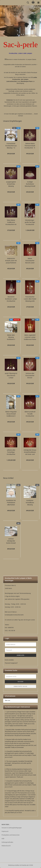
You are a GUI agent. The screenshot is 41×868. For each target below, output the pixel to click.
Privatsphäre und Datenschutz (11, 835)
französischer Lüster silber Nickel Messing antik (30, 299)
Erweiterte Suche (20, 686)
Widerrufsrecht (6, 846)
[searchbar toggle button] (28, 3)
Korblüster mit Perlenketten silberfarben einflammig (11, 503)
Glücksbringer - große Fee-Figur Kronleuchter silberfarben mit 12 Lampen (30, 222)
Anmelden (20, 655)
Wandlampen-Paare (27, 81)
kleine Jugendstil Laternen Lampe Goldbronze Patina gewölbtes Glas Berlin (30, 337)
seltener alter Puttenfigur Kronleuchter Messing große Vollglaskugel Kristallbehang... (11, 452)
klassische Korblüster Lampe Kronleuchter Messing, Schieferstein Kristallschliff (11, 299)
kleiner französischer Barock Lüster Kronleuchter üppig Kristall (30, 261)
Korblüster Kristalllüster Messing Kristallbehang (30, 503)
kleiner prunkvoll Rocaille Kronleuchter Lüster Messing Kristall (30, 414)
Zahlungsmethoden (7, 842)
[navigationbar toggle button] (38, 3)
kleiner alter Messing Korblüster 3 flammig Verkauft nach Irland (11, 337)
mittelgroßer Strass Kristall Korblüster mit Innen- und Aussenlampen (30, 452)
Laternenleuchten (12, 81)
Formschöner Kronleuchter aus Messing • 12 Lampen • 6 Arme (11, 146)
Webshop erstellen (14, 865)
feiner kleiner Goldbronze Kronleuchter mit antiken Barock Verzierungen (11, 222)
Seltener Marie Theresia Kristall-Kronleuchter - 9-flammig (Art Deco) (30, 146)
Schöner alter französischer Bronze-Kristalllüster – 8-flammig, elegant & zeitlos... (30, 376)
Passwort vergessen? (11, 663)
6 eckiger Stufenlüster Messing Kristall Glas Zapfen (30, 184)
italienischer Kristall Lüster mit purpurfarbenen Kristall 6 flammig (11, 261)
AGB (3, 839)
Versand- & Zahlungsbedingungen (12, 828)
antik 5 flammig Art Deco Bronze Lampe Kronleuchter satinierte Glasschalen (11, 376)
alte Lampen (25, 79)
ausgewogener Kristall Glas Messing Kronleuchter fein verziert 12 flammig (11, 184)
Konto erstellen (9, 660)
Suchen (20, 682)
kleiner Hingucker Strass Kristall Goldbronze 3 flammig (11, 414)
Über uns (7, 700)
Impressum (5, 831)
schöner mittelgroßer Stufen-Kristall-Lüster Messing (11, 541)
